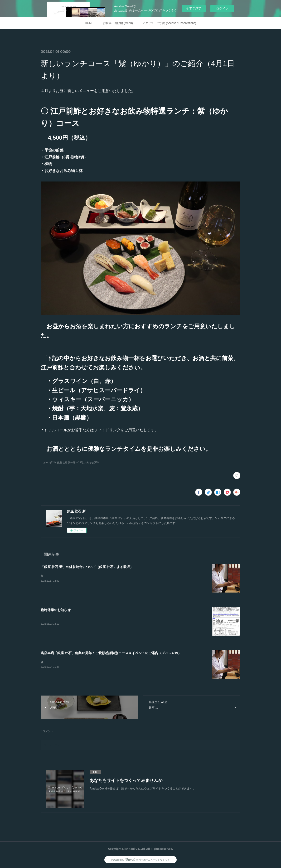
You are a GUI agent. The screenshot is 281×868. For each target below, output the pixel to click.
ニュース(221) (48, 463)
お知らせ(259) (92, 463)
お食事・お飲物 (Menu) (118, 23)
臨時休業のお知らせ (56, 610)
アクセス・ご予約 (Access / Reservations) (169, 23)
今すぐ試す (194, 8)
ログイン (222, 8)
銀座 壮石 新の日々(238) (70, 463)
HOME (89, 23)
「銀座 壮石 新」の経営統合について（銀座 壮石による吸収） (87, 567)
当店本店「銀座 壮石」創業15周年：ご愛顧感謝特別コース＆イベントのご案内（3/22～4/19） (111, 653)
